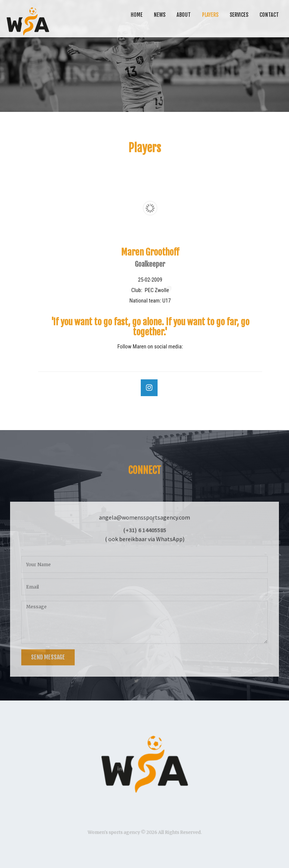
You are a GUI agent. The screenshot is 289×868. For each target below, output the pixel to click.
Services (239, 15)
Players (210, 15)
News (160, 15)
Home (137, 15)
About (184, 15)
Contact (269, 15)
